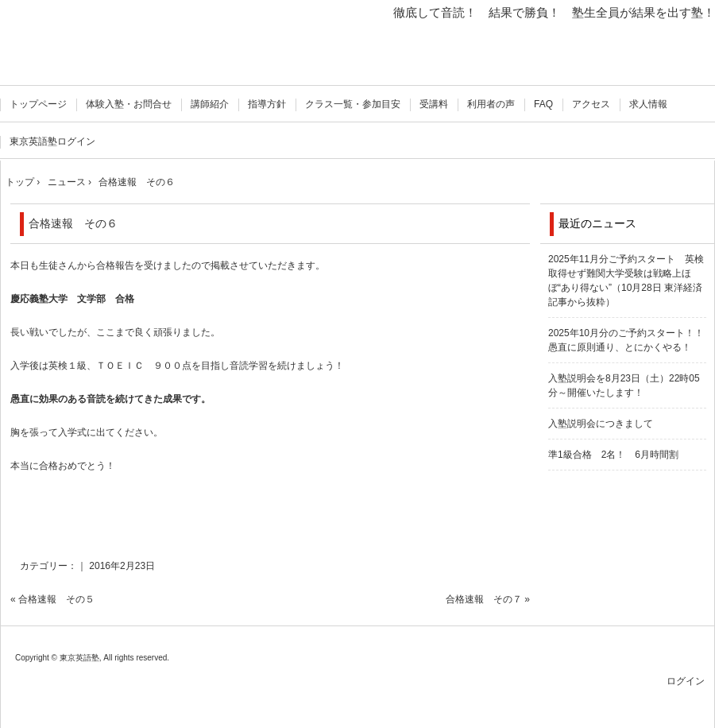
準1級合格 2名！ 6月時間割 (613, 455)
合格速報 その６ (73, 223)
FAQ (543, 104)
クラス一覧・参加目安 (353, 104)
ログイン (686, 681)
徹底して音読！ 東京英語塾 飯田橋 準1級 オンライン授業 (81, 46)
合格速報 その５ (56, 599)
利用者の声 (491, 104)
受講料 (434, 104)
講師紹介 (210, 104)
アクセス (591, 104)
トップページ (38, 104)
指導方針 (267, 104)
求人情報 (648, 104)
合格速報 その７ (484, 599)
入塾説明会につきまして (601, 424)
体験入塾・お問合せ (129, 104)
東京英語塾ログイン (52, 141)
